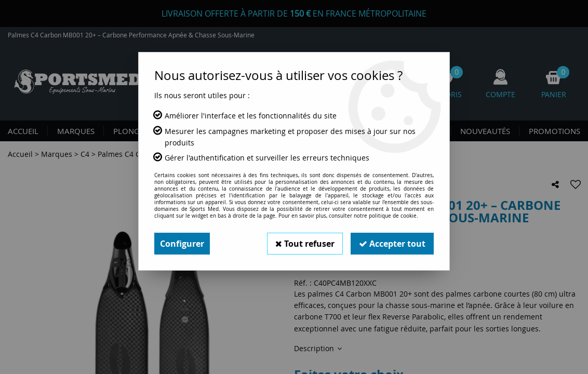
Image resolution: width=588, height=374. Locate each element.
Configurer (182, 244)
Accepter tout (392, 244)
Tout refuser (305, 244)
